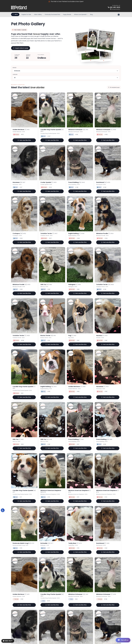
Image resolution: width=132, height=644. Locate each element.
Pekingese (75, 284)
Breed (15, 68)
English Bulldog (76, 233)
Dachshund (103, 182)
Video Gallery (38, 14)
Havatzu (102, 336)
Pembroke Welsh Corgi (23, 543)
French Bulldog (77, 182)
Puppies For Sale (26, 14)
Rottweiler (47, 543)
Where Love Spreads (80, 14)
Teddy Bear (75, 543)
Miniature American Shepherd (51, 491)
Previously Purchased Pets (52, 14)
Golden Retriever (21, 130)
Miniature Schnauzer (78, 130)
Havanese (19, 182)
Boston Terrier (48, 336)
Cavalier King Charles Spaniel (52, 130)
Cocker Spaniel (48, 182)
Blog (91, 14)
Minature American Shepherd (80, 491)
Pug (72, 336)
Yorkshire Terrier (49, 233)
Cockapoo (19, 233)
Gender (15, 75)
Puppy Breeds (67, 14)
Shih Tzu (46, 284)
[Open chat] (123, 640)
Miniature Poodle (105, 233)
